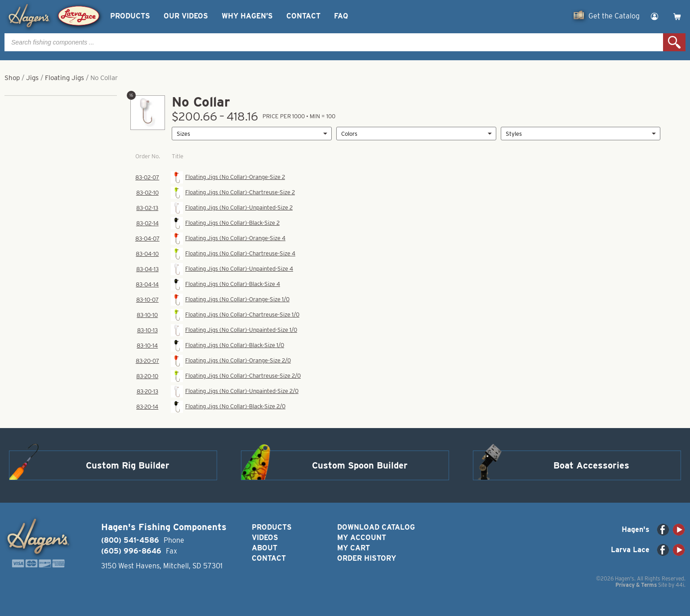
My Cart (354, 548)
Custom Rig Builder (128, 465)
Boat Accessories (591, 465)
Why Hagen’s (247, 16)
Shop (12, 78)
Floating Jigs (65, 78)
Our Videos (186, 16)
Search (674, 42)
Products (130, 16)
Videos (265, 538)
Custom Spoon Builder (360, 465)
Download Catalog (376, 527)
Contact (303, 16)
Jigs (32, 78)
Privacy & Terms (636, 585)
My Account (362, 538)
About (265, 548)
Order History (367, 558)
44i (680, 585)
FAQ (341, 16)
